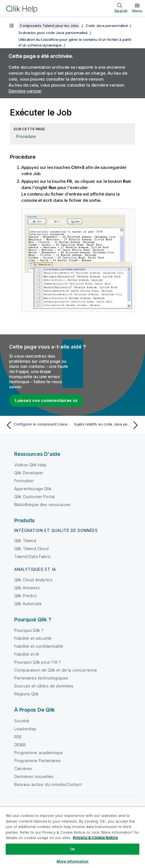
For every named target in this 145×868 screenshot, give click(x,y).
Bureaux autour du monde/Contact (48, 784)
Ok (72, 849)
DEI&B (20, 745)
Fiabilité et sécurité (33, 638)
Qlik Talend (25, 541)
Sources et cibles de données (44, 686)
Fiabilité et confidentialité (39, 646)
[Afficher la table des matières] (11, 26)
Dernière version (25, 91)
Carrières (23, 769)
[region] (72, 837)
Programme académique (39, 753)
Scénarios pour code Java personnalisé (53, 33)
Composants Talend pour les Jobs (49, 26)
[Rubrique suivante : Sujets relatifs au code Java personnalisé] (107, 425)
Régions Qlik (26, 694)
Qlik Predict (25, 596)
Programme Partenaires (38, 761)
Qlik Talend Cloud (31, 549)
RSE (18, 737)
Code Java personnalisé (107, 26)
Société (22, 721)
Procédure (26, 136)
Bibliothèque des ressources (43, 505)
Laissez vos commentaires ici (46, 400)
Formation (24, 481)
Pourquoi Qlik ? (29, 630)
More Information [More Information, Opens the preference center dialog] (72, 861)
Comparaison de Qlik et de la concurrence (56, 670)
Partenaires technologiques (41, 678)
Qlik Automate (28, 604)
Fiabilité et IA (27, 654)
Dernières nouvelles (34, 776)
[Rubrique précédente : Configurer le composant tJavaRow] (38, 425)
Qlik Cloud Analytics (33, 580)
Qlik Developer (29, 473)
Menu (137, 11)
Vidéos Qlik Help (31, 465)
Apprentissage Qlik (33, 489)
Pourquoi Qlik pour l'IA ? (38, 662)
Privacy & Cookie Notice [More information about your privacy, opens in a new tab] (95, 838)
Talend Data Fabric (33, 556)
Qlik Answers (27, 588)
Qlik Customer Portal (34, 497)
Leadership (25, 729)
